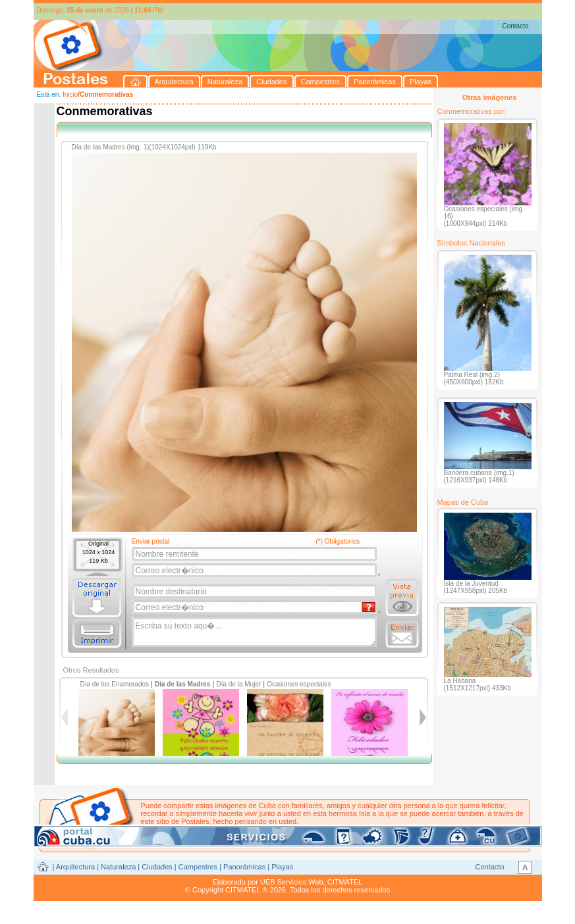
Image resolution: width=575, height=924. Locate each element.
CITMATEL (345, 882)
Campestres (198, 867)
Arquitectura (75, 867)
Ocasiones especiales (299, 684)
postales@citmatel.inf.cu (253, 829)
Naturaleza (118, 867)
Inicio (70, 94)
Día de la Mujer (238, 684)
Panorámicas (244, 867)
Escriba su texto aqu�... (255, 632)
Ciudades (157, 867)
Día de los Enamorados (115, 684)
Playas (282, 867)
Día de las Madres (182, 684)
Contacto (515, 26)
